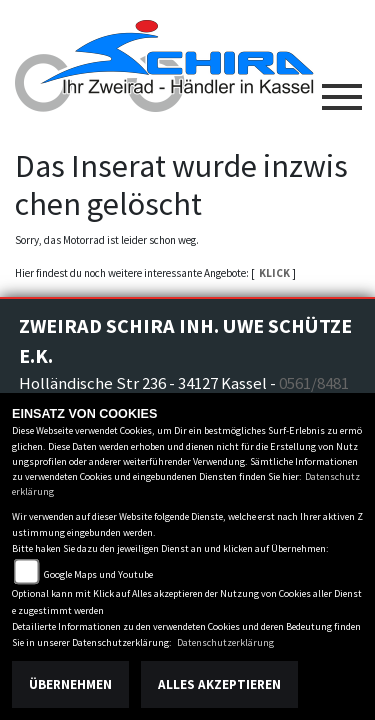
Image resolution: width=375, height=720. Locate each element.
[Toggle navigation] (342, 89)
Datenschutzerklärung (225, 642)
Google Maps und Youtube (98, 574)
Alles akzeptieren (219, 684)
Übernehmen (70, 684)
